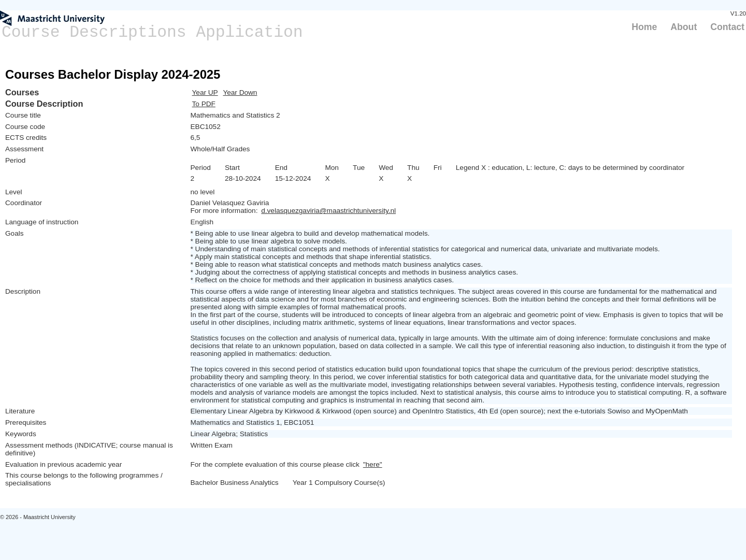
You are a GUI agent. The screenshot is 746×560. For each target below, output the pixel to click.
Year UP (205, 92)
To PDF (204, 104)
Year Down (240, 92)
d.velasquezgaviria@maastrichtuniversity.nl (328, 211)
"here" (373, 464)
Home (644, 27)
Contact (727, 27)
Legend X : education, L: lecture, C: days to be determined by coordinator (570, 168)
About (684, 27)
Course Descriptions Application (152, 32)
